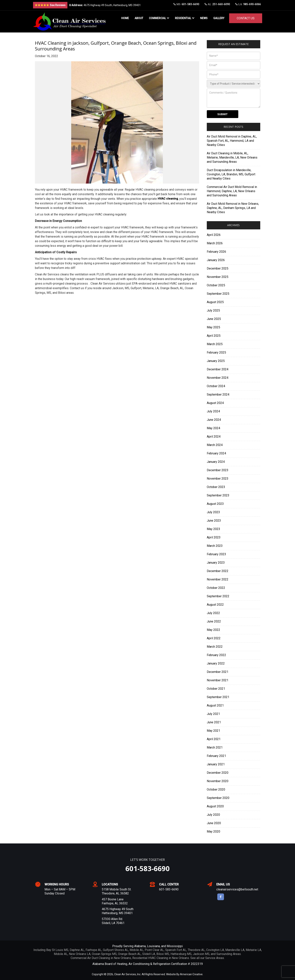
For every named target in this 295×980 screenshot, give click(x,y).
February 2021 (216, 756)
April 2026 (214, 235)
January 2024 (216, 462)
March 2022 (215, 647)
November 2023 (218, 479)
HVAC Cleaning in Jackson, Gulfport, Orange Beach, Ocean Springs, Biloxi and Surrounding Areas (116, 46)
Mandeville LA (235, 950)
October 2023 (216, 487)
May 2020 (213, 832)
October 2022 (216, 588)
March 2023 (215, 546)
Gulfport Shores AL (116, 950)
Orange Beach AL (129, 954)
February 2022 (216, 655)
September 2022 (218, 596)
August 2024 (215, 403)
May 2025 (213, 327)
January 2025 (216, 361)
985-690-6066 (248, 5)
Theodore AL (196, 950)
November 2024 (218, 378)
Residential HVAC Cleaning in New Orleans (161, 958)
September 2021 (218, 697)
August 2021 (215, 705)
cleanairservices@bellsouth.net (237, 889)
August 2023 (215, 504)
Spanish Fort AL (176, 950)
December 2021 (218, 672)
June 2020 (214, 823)
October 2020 (216, 789)
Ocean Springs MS (104, 954)
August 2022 (215, 605)
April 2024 (214, 437)
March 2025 (215, 344)
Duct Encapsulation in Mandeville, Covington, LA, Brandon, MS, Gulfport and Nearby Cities (231, 174)
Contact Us (246, 18)
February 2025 (216, 352)
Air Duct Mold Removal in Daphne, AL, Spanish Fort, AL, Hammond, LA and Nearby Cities (232, 141)
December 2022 (218, 571)
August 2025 (215, 302)
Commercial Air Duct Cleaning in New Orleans (101, 958)
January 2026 (216, 260)
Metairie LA (253, 950)
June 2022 (214, 621)
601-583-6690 (184, 5)
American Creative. (192, 974)
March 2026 (215, 243)
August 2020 (215, 806)
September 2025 (218, 294)
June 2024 (214, 420)
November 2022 (218, 579)
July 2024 (213, 411)
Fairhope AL (94, 950)
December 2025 (218, 268)
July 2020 (213, 815)
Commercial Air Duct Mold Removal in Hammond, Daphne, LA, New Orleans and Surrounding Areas (232, 191)
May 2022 (213, 630)
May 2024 (213, 428)
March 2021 (215, 747)
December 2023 (218, 470)
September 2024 (218, 395)
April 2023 (214, 537)
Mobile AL (137, 950)
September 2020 (218, 798)
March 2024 (215, 445)
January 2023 (216, 563)
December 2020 (218, 773)
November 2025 (218, 277)
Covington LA (215, 950)
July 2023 (213, 512)
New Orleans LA (80, 954)
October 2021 (216, 689)
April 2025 (214, 336)
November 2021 (218, 680)
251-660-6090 (216, 5)
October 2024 (216, 386)
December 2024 (218, 369)
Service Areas (215, 958)
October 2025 (216, 285)
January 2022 (216, 663)
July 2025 (213, 310)
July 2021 (213, 714)
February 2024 (216, 453)
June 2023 (214, 521)
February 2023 (216, 554)
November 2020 (218, 781)
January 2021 (216, 764)
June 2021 (214, 722)
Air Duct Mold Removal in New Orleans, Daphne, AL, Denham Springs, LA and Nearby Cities (233, 208)
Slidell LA (149, 954)
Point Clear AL (154, 950)
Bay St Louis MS (57, 950)
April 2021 (214, 739)
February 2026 (216, 252)
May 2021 (213, 731)
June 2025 (214, 319)
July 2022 (213, 613)
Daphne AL (77, 950)
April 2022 (214, 638)
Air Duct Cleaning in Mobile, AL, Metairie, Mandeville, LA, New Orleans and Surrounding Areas (232, 157)
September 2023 (218, 495)
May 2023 (213, 529)
